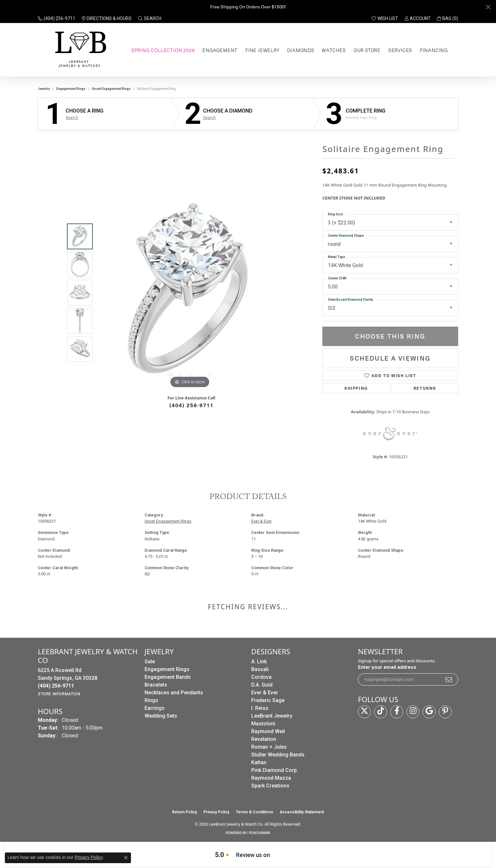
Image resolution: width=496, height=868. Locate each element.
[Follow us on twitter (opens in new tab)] (364, 712)
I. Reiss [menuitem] (260, 708)
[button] (150, 18)
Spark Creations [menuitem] (270, 786)
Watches (334, 50)
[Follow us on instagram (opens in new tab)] (413, 712)
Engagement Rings (71, 89)
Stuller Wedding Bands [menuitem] (278, 755)
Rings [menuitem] (151, 700)
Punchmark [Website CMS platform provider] (260, 833)
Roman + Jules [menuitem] (269, 747)
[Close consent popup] (126, 858)
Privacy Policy (216, 812)
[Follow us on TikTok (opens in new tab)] (381, 712)
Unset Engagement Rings (111, 89)
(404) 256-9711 (192, 405)
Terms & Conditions (254, 812)
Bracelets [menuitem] (156, 685)
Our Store (367, 50)
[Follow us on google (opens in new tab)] (429, 712)
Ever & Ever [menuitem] (265, 693)
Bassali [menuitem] (260, 669)
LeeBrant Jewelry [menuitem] (272, 716)
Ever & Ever (261, 521)
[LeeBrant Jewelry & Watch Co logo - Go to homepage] (79, 50)
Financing (434, 50)
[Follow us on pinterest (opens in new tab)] (445, 712)
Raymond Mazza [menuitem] (271, 778)
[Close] (488, 7)
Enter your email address (387, 667)
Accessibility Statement (302, 812)
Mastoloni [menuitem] (263, 724)
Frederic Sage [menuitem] (268, 700)
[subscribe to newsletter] (449, 679)
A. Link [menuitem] (259, 662)
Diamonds (301, 50)
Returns (425, 388)
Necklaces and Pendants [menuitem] (174, 693)
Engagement (220, 50)
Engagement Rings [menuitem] (167, 669)
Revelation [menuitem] (264, 739)
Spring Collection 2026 (163, 50)
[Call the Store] (56, 686)
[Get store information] (59, 694)
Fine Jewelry (263, 50)
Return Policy (184, 812)
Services (400, 50)
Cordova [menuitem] (261, 677)
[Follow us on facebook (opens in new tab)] (397, 712)
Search (72, 118)
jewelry (44, 89)
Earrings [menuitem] (155, 708)
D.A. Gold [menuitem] (262, 685)
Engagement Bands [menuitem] (168, 677)
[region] (190, 293)
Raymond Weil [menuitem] (268, 731)
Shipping (356, 388)
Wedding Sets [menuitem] (161, 716)
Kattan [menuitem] (259, 762)
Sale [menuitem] (150, 662)
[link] (57, 18)
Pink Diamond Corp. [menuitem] (275, 770)
